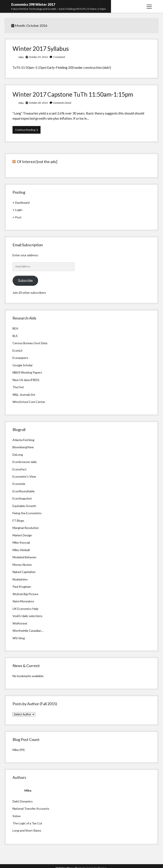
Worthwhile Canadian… (28, 631)
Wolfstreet (20, 623)
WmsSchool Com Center (29, 402)
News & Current (26, 666)
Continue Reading (28, 131)
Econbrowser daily (25, 462)
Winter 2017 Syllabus (41, 49)
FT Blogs (18, 521)
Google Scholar (23, 365)
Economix (19, 484)
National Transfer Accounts (31, 809)
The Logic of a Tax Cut (27, 823)
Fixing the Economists (27, 513)
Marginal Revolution (26, 528)
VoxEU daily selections (27, 616)
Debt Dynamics (23, 801)
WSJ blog (19, 638)
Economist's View (24, 476)
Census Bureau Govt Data (30, 343)
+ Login (17, 210)
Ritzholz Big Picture (25, 594)
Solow (17, 816)
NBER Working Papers (27, 372)
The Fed (18, 387)
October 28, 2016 (38, 103)
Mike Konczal (21, 542)
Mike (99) (19, 750)
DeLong (18, 455)
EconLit (18, 350)
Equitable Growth (24, 506)
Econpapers (20, 358)
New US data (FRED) (26, 380)
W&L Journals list (24, 395)
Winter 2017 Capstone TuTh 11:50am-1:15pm (73, 94)
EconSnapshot (22, 498)
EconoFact (20, 469)
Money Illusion (22, 565)
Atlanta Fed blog (23, 440)
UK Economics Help (25, 609)
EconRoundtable (24, 491)
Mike (21, 57)
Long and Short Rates (27, 830)
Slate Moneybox (23, 601)
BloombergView (23, 447)
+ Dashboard (21, 203)
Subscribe (25, 281)
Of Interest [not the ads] (37, 162)
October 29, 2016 (38, 57)
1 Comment (59, 57)
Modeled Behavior (25, 557)
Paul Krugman (22, 587)
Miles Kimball (21, 550)
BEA (15, 328)
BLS (15, 336)
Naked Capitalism (24, 572)
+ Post (17, 217)
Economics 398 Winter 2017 (33, 4)
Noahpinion (20, 579)
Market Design (22, 535)
